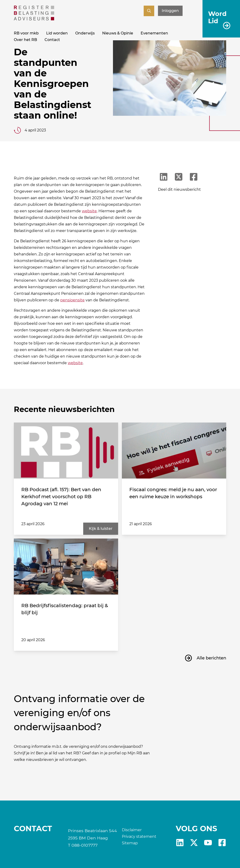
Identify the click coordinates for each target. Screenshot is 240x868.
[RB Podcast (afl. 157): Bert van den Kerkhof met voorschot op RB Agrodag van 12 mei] (66, 451)
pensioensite (72, 300)
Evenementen (154, 33)
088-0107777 (84, 845)
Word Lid (217, 17)
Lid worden (57, 33)
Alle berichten (211, 658)
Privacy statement (139, 836)
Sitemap (130, 843)
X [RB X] (194, 843)
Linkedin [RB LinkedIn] (180, 843)
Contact (52, 40)
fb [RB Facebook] (222, 843)
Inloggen (170, 11)
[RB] (34, 19)
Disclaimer (132, 830)
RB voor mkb (26, 33)
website (89, 211)
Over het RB (25, 40)
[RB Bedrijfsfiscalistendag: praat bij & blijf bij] (66, 567)
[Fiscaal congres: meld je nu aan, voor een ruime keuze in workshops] (174, 451)
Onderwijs (85, 33)
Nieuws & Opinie (118, 33)
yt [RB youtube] (208, 843)
